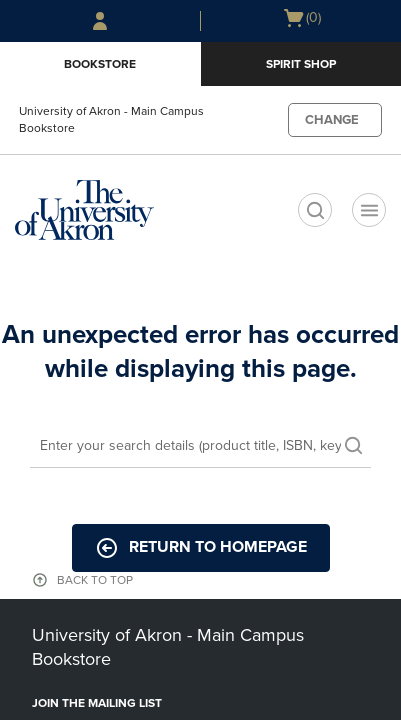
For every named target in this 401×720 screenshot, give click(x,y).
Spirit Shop (301, 64)
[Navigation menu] (369, 210)
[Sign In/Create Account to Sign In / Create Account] (100, 21)
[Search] (200, 447)
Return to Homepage (201, 548)
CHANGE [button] (332, 120)
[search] (315, 210)
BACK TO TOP (95, 580)
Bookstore (100, 64)
